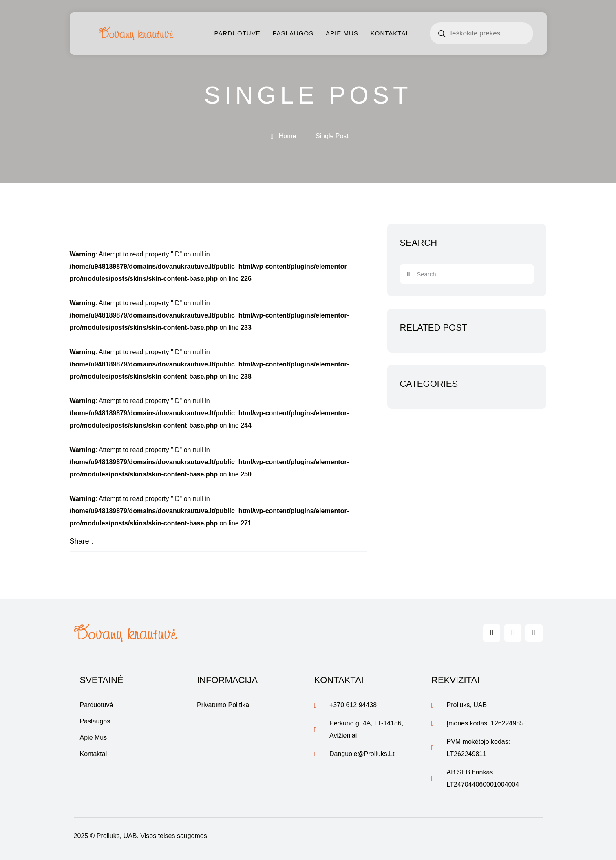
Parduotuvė (237, 33)
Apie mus (342, 33)
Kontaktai (389, 33)
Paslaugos (293, 33)
